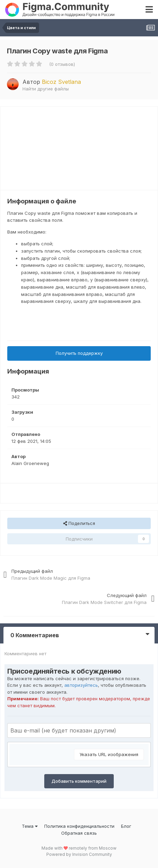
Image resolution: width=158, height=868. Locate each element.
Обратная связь (79, 833)
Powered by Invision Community (79, 854)
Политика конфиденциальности (79, 826)
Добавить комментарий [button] (79, 781)
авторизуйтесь (81, 685)
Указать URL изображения (109, 754)
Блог (126, 826)
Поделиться (79, 523)
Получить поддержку (79, 353)
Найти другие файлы (46, 89)
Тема (30, 826)
